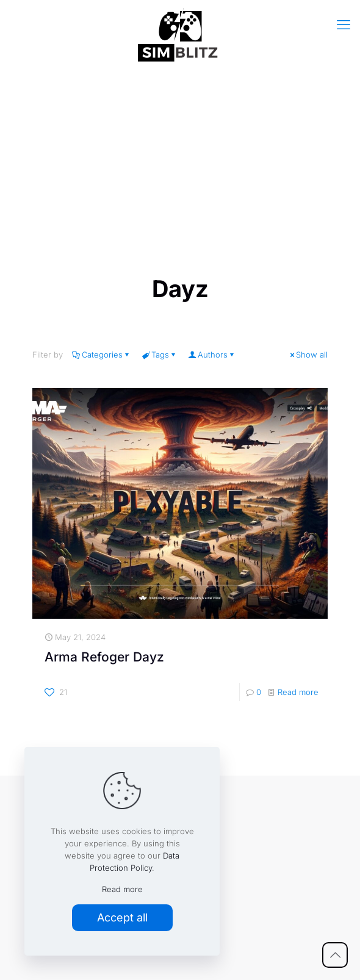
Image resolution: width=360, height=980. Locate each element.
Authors (212, 355)
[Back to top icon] (335, 955)
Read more (298, 692)
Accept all (122, 917)
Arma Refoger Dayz (104, 657)
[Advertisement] (180, 165)
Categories (101, 355)
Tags (159, 355)
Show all (308, 355)
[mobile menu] (344, 24)
